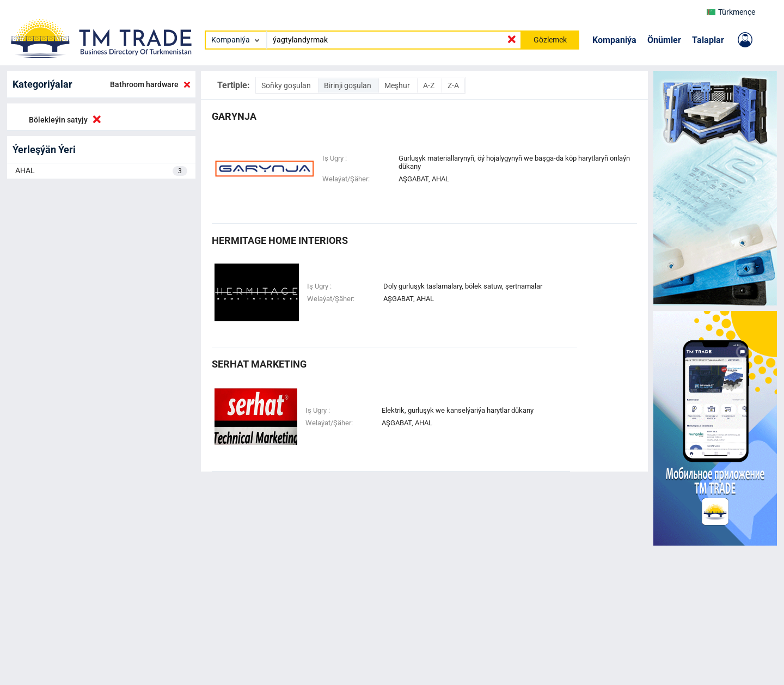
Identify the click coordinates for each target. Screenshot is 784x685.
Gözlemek (550, 40)
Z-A (453, 85)
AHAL (101, 171)
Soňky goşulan (287, 85)
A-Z (430, 85)
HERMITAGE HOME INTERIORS (280, 240)
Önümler (664, 40)
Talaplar (708, 40)
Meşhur (398, 85)
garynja (234, 116)
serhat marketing (259, 364)
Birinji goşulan (348, 85)
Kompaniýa (614, 40)
